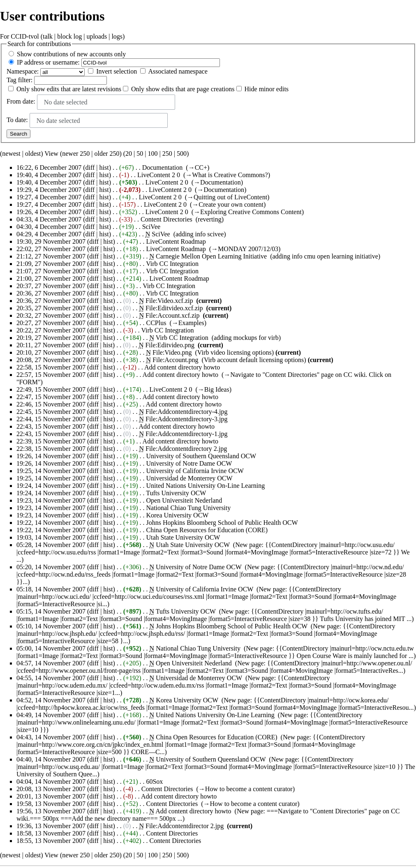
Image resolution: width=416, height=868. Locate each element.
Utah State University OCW (183, 537)
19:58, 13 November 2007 (51, 804)
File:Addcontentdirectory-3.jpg (187, 419)
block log (69, 36)
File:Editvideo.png (170, 345)
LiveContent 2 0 (159, 175)
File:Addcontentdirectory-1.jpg (187, 434)
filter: (20, 80)
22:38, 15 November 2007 (51, 449)
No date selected (66, 102)
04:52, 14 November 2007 (51, 700)
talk (48, 36)
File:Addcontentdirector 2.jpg (185, 826)
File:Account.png (176, 360)
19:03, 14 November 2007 (51, 537)
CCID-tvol (25, 36)
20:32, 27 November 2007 (51, 315)
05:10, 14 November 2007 (51, 626)
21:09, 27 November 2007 (51, 264)
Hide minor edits (267, 89)
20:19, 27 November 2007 (51, 338)
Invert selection (117, 71)
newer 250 (76, 154)
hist (104, 167)
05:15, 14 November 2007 (51, 611)
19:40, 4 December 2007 (49, 175)
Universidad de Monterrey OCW (189, 478)
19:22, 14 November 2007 (51, 523)
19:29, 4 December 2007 (49, 190)
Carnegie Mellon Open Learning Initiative (211, 256)
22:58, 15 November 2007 (51, 367)
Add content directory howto (182, 367)
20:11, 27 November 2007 (51, 345)
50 (140, 154)
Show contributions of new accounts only (71, 54)
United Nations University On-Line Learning (205, 486)
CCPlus (156, 323)
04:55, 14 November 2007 (51, 678)
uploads (97, 36)
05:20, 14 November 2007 (51, 567)
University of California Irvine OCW (195, 471)
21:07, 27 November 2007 (51, 271)
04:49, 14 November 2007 (51, 715)
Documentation (163, 167)
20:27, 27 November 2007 (51, 323)
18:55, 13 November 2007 (51, 841)
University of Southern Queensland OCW (201, 456)
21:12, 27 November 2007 (51, 256)
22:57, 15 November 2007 (51, 375)
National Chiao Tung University (188, 508)
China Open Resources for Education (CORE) (207, 530)
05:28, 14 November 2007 (51, 545)
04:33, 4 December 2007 (49, 219)
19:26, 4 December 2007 (49, 212)
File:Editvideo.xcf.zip (174, 308)
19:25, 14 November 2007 (51, 471)
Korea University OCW (177, 515)
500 (182, 154)
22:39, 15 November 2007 (51, 441)
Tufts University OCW (176, 493)
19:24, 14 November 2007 (51, 486)
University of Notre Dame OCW (189, 463)
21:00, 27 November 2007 (51, 278)
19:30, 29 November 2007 (51, 241)
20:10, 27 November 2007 (51, 352)
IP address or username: (48, 62)
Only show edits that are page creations (183, 89)
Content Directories (166, 219)
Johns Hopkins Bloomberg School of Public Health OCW (222, 523)
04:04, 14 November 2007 (51, 781)
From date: (21, 101)
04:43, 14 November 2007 (51, 737)
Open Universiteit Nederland (184, 500)
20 (129, 154)
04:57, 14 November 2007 (51, 663)
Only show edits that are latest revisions (69, 89)
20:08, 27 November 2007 (51, 360)
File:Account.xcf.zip (173, 315)
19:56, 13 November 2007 (51, 811)
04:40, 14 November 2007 (51, 759)
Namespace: (23, 71)
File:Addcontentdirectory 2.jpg (186, 449)
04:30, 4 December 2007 (49, 227)
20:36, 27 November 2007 (51, 293)
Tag (12, 80)
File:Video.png (172, 352)
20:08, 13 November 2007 (51, 789)
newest (11, 154)
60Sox (154, 781)
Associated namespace (178, 71)
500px (51, 818)
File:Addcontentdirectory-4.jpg (187, 412)
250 (167, 154)
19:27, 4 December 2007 (49, 197)
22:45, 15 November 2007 (51, 412)
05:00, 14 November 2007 (51, 648)
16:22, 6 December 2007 (49, 167)
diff (90, 167)
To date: (17, 120)
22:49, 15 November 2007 (51, 389)
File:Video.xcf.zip (169, 301)
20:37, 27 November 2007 (51, 286)
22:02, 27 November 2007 (51, 249)
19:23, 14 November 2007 (51, 500)
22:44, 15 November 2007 (51, 419)
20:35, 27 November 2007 (51, 308)
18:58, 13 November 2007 (51, 833)
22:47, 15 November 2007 (51, 397)
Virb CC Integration (172, 264)
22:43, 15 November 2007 (51, 426)
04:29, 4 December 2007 (49, 234)
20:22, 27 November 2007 (51, 330)
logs (117, 36)
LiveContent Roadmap (176, 241)
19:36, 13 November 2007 (51, 826)
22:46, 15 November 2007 (51, 404)
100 (153, 154)
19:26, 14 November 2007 (51, 456)
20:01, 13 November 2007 (51, 796)
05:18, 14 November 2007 (51, 589)
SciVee (151, 227)
